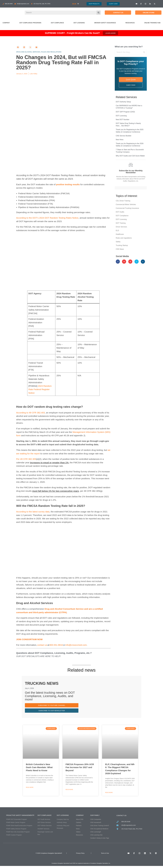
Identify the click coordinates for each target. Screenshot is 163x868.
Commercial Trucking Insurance (127, 208)
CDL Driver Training (123, 201)
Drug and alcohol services (28, 52)
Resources (130, 23)
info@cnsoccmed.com (76, 645)
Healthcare (120, 234)
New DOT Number (123, 120)
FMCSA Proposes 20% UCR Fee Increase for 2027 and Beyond (80, 767)
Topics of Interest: (127, 196)
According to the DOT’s (28, 218)
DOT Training (121, 223)
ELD (117, 231)
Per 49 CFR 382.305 (26, 459)
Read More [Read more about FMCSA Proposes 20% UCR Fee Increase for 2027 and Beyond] (69, 790)
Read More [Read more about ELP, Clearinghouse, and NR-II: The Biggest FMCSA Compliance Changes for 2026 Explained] (109, 793)
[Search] (99, 13)
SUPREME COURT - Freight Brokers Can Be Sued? (72, 33)
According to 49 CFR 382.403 (31, 413)
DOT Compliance (57, 23)
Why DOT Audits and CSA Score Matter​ (130, 156)
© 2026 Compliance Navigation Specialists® (49, 853)
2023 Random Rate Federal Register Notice (40, 389)
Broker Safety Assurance (105, 23)
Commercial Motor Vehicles (126, 204)
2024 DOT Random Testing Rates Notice (59, 218)
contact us (42, 645)
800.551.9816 (56, 645)
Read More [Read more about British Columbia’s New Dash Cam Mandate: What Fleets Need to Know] (30, 787)
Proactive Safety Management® (20, 815)
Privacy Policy (80, 853)
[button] (18, 47)
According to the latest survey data (33, 512)
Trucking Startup (122, 245)
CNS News (120, 249)
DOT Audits (120, 212)
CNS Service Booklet (123, 136)
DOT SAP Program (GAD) (125, 112)
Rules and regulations (51, 52)
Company (6, 23)
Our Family (95, 815)
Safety (118, 242)
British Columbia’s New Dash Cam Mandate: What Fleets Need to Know (39, 767)
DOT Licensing (79, 23)
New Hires (120, 140)
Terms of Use (105, 853)
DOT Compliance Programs (30, 23)
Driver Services (121, 227)
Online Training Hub (152, 23)
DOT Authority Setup (123, 102)
